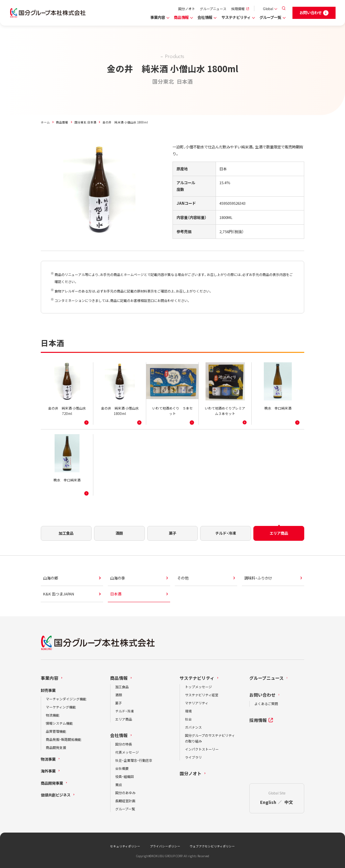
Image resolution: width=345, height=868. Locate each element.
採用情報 (238, 9)
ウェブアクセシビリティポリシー (212, 846)
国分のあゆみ (125, 793)
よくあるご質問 (266, 704)
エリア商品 (124, 719)
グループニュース (213, 9)
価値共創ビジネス (56, 795)
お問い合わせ (262, 695)
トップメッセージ (198, 687)
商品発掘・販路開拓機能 (64, 739)
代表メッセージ (127, 752)
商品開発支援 (56, 747)
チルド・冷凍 (124, 711)
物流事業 (48, 759)
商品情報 (181, 17)
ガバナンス (193, 727)
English (268, 802)
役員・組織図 (124, 776)
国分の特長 (124, 744)
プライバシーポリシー (165, 846)
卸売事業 (48, 690)
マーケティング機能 (61, 707)
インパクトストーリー (202, 749)
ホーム (45, 122)
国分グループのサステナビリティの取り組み (210, 738)
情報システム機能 (59, 723)
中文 (289, 802)
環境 (188, 711)
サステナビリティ (236, 17)
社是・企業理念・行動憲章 (134, 760)
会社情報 (205, 17)
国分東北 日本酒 (85, 122)
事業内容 (158, 17)
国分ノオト (187, 9)
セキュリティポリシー (125, 846)
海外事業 (48, 771)
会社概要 (122, 768)
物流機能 (53, 715)
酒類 (119, 695)
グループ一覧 (270, 17)
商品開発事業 (52, 783)
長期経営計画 (125, 801)
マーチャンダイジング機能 (66, 699)
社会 (188, 719)
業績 (119, 785)
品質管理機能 (56, 731)
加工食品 (122, 687)
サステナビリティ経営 (202, 695)
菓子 (119, 703)
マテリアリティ (197, 703)
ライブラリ (193, 757)
